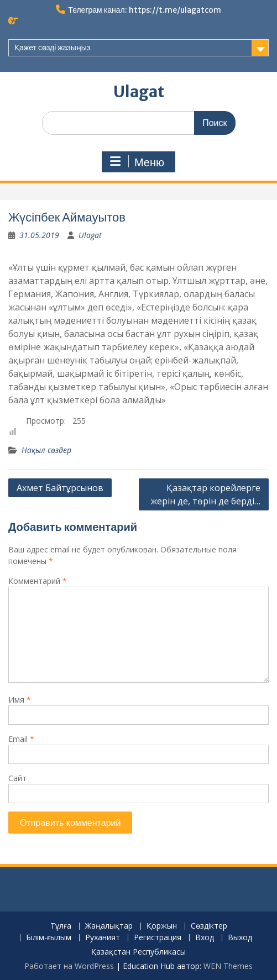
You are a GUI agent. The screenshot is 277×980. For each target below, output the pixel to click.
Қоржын (162, 926)
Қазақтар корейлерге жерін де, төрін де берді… (205, 494)
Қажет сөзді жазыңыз (52, 48)
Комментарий (38, 581)
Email (21, 739)
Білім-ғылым (49, 938)
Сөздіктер (209, 926)
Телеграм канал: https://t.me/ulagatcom (144, 10)
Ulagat (139, 92)
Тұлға (61, 926)
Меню (137, 162)
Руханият (103, 938)
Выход (240, 938)
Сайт (17, 778)
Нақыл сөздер (46, 450)
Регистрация (158, 938)
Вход (205, 938)
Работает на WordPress (69, 966)
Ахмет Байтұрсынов (60, 488)
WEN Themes (228, 966)
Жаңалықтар (109, 926)
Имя (20, 700)
